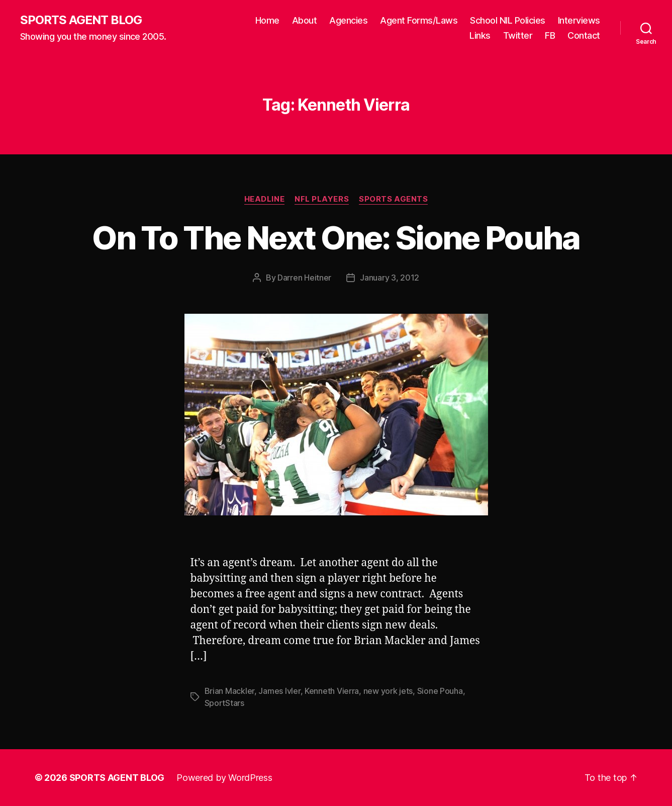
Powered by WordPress (224, 778)
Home (267, 20)
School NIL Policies (508, 20)
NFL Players (322, 199)
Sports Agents (393, 199)
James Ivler (279, 691)
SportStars (224, 703)
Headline (264, 199)
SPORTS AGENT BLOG (81, 20)
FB (550, 35)
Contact (584, 35)
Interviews (579, 20)
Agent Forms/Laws (419, 20)
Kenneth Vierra (332, 691)
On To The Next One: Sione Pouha (336, 238)
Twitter (518, 35)
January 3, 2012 (390, 278)
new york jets (388, 691)
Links (480, 35)
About (305, 20)
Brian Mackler (230, 691)
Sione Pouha (440, 691)
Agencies (348, 20)
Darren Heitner (304, 278)
